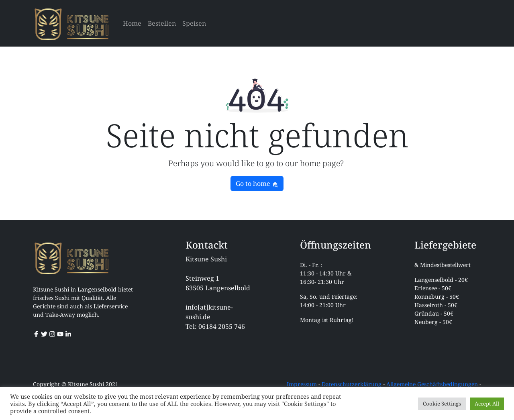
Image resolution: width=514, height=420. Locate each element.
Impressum (302, 384)
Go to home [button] (257, 183)
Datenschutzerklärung (352, 384)
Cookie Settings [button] (442, 404)
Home (132, 23)
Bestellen (162, 23)
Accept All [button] (487, 404)
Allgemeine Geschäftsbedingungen (432, 384)
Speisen (194, 23)
